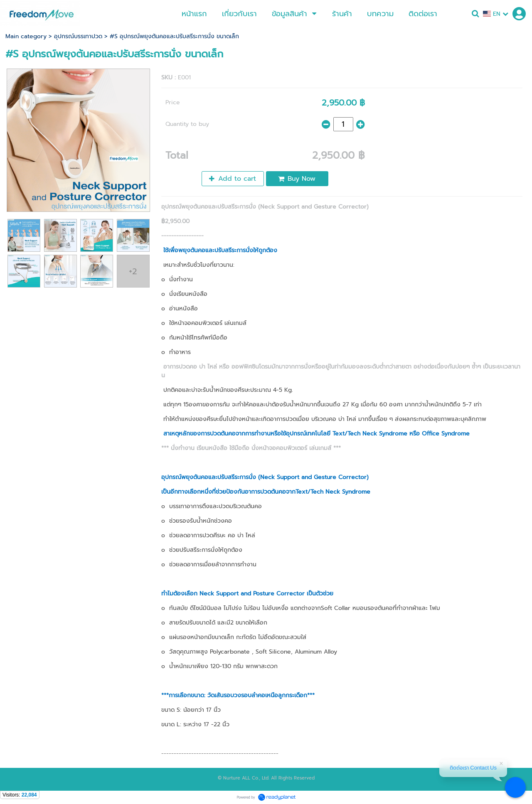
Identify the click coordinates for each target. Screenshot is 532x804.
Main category (26, 36)
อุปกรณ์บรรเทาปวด (78, 36)
